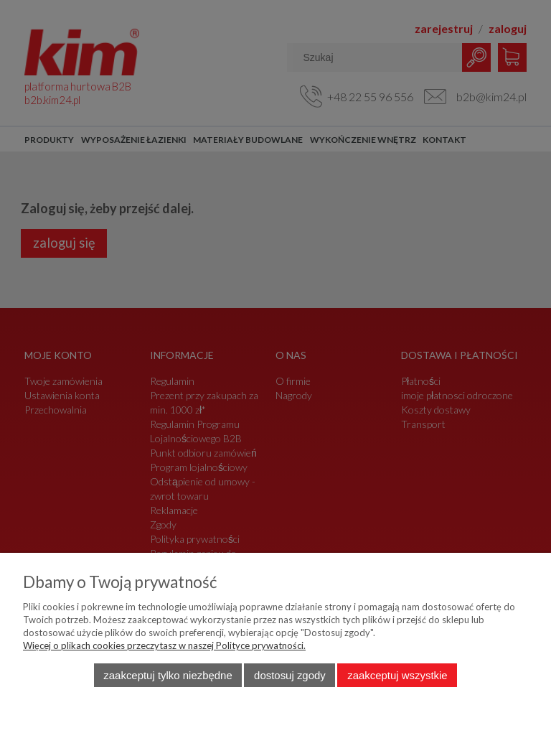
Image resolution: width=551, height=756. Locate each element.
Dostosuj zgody (290, 675)
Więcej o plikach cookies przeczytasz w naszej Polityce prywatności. (164, 645)
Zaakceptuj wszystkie (397, 675)
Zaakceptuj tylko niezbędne (168, 675)
